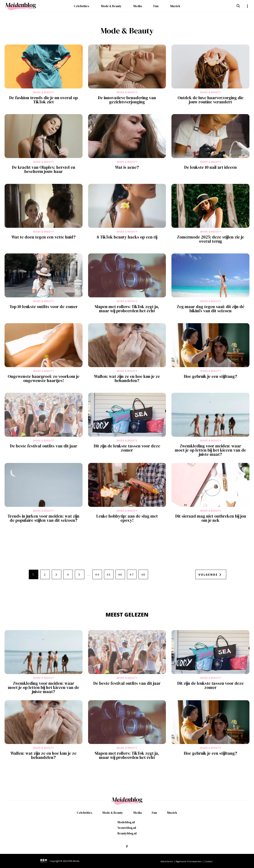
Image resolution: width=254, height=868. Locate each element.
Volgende (208, 575)
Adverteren (167, 861)
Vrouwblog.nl (127, 828)
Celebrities (82, 6)
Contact (208, 861)
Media (138, 6)
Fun (156, 6)
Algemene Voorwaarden (189, 861)
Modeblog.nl (126, 822)
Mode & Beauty (111, 6)
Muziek (175, 6)
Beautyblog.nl (127, 833)
